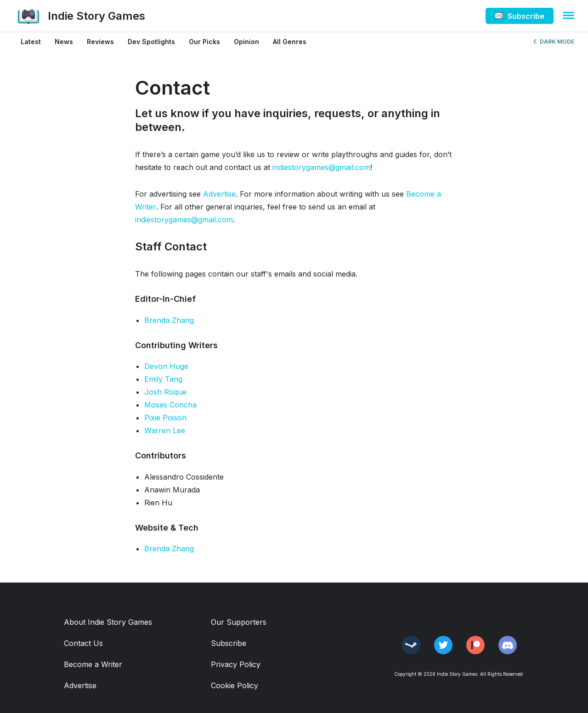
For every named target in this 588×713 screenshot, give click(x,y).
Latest (31, 42)
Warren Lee (165, 430)
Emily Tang (163, 379)
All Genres (290, 42)
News (64, 42)
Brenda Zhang (169, 320)
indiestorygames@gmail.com (321, 167)
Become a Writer (93, 664)
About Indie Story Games (108, 622)
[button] (568, 16)
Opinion (246, 42)
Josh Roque (165, 392)
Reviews (100, 42)
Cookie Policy (235, 685)
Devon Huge (166, 366)
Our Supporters (239, 622)
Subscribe (229, 643)
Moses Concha (170, 405)
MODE (566, 42)
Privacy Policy (236, 664)
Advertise (219, 194)
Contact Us (83, 643)
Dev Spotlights (151, 42)
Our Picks (204, 42)
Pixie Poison (165, 418)
